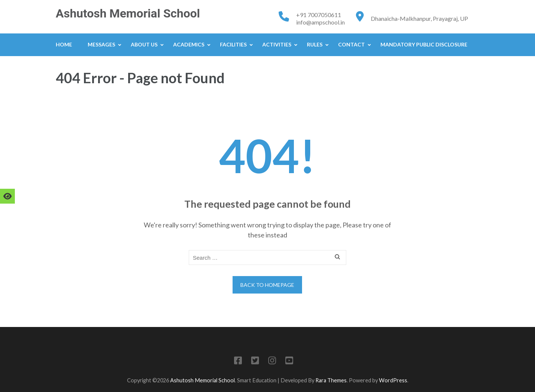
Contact (351, 44)
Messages (101, 44)
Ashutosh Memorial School (128, 13)
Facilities (233, 44)
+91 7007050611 (319, 15)
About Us (144, 44)
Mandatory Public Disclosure (424, 44)
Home (64, 44)
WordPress (393, 380)
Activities (277, 44)
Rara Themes (331, 380)
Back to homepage (267, 285)
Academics (189, 44)
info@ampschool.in (320, 22)
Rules (315, 44)
